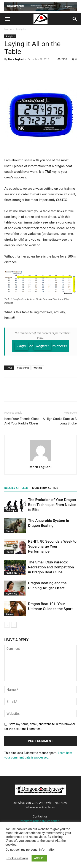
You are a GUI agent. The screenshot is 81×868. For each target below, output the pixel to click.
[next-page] (14, 625)
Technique (11, 510)
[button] (7, 19)
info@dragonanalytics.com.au (40, 821)
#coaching (23, 368)
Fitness (9, 531)
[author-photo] (41, 461)
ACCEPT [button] (39, 858)
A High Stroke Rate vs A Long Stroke (60, 421)
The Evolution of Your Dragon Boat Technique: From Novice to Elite (52, 505)
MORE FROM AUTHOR (45, 488)
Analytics (21, 29)
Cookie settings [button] (17, 858)
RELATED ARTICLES (16, 488)
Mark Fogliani (16, 59)
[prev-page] (7, 625)
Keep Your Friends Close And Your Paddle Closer (22, 421)
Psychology (11, 573)
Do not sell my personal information (30, 850)
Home (8, 29)
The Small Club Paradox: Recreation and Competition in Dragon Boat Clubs (51, 567)
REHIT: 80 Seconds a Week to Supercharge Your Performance (52, 546)
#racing (38, 368)
